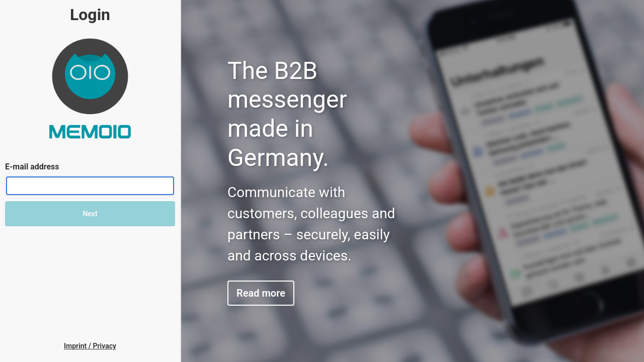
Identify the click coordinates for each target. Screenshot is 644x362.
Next (90, 214)
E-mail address (32, 167)
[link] (90, 346)
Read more (261, 293)
